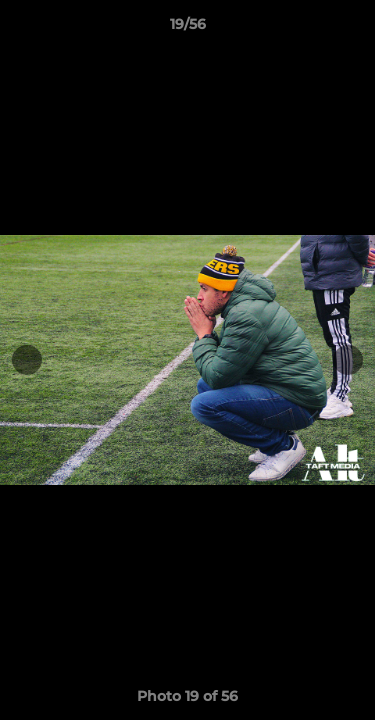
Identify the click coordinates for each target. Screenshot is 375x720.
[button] (351, 29)
